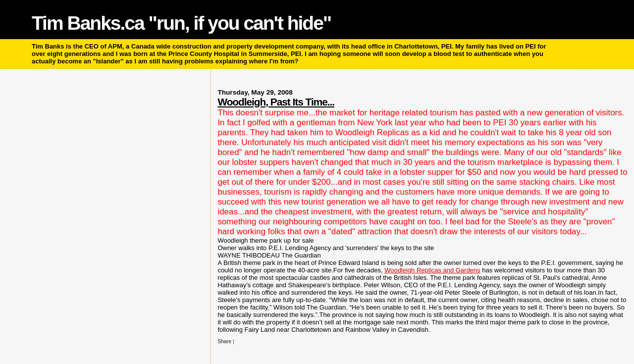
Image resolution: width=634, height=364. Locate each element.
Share (224, 341)
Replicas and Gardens (432, 270)
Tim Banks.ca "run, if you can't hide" (181, 23)
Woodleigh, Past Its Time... (276, 102)
